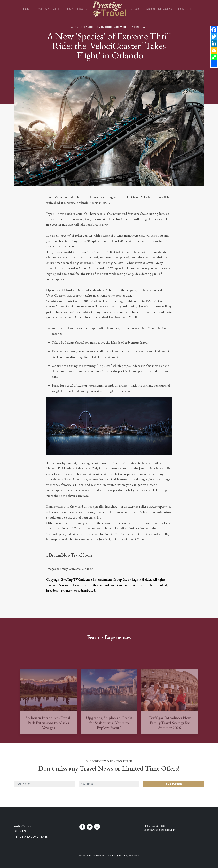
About (151, 9)
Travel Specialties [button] (48, 9)
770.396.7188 (157, 826)
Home (27, 9)
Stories (137, 9)
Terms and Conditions (31, 837)
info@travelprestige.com (162, 830)
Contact (185, 9)
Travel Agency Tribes (129, 855)
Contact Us (23, 826)
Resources (167, 9)
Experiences (77, 9)
